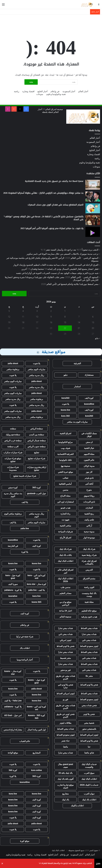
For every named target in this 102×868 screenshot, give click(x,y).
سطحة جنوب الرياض (37, 447)
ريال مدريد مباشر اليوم (37, 515)
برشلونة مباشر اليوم (13, 514)
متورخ (89, 490)
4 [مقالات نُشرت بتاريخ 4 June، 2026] (23, 311)
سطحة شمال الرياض (37, 441)
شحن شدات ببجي (89, 705)
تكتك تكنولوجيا (65, 460)
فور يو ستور (65, 670)
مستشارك (89, 375)
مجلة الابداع (65, 496)
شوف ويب (65, 448)
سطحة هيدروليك (13, 435)
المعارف (89, 508)
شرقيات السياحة (66, 532)
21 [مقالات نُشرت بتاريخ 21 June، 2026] (79, 328)
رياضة (17, 91)
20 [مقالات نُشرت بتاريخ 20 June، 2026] (93, 328)
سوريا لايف (13, 584)
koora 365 (37, 602)
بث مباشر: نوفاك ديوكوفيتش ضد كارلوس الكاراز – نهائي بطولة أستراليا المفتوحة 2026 (43, 193)
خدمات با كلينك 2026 (89, 785)
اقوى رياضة (89, 587)
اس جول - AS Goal (13, 715)
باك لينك (65, 800)
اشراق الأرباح (65, 538)
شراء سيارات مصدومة (13, 469)
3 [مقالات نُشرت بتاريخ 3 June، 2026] (37, 311)
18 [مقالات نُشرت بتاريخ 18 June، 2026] (23, 322)
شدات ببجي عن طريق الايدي (66, 677)
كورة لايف (89, 398)
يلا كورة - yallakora (13, 590)
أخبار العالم (83, 91)
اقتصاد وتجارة (28, 91)
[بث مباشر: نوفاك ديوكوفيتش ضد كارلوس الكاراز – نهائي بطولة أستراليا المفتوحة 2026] (93, 197)
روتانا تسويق (89, 496)
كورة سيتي (13, 487)
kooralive (13, 596)
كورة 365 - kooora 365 (37, 717)
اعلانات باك (25, 648)
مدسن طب (66, 587)
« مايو (98, 338)
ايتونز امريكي (65, 640)
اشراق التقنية (66, 433)
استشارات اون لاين (66, 502)
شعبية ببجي (89, 723)
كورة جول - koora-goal (36, 681)
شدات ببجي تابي (65, 634)
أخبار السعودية (69, 91)
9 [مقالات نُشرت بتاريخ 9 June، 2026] (51, 317)
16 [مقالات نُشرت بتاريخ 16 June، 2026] (51, 322)
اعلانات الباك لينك (65, 561)
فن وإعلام (55, 91)
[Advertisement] (51, 23)
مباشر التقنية (65, 526)
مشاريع (66, 794)
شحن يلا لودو (89, 714)
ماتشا (66, 747)
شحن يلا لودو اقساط (66, 646)
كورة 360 (13, 770)
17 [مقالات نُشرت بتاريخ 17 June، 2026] (37, 322)
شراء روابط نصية (89, 555)
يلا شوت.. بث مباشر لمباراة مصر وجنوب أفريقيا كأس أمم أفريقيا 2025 (52, 228)
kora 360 (65, 416)
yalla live (25, 528)
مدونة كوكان (89, 466)
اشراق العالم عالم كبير (66, 571)
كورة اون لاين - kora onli (37, 577)
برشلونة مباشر (13, 369)
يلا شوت (65, 404)
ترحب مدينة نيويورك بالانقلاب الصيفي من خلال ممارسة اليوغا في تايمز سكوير (62, 254)
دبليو (66, 375)
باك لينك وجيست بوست (89, 595)
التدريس (89, 570)
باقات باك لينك (66, 555)
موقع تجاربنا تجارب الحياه (66, 786)
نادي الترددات (89, 502)
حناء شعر (65, 741)
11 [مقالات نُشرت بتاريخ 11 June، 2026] (23, 317)
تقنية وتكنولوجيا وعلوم (56, 94)
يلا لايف (25, 502)
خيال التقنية (89, 448)
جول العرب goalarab (37, 493)
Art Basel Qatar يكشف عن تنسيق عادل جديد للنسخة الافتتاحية (54, 181)
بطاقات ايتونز (65, 723)
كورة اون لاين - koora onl (37, 708)
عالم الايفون (89, 460)
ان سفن (89, 442)
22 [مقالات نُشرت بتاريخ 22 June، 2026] (65, 328)
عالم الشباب (25, 741)
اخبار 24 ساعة (65, 611)
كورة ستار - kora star (36, 584)
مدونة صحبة (89, 532)
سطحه (13, 429)
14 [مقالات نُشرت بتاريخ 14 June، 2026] (79, 322)
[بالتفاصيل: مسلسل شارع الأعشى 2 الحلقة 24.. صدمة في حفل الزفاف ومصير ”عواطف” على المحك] (93, 220)
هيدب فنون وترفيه (89, 617)
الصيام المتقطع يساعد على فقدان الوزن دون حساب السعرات (56, 205)
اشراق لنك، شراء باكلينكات (89, 562)
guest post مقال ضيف (65, 766)
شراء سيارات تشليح (37, 458)
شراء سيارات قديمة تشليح (25, 476)
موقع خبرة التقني (65, 472)
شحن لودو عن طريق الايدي (65, 716)
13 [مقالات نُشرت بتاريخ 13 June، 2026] (93, 322)
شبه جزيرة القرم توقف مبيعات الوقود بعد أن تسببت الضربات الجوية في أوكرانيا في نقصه (57, 273)
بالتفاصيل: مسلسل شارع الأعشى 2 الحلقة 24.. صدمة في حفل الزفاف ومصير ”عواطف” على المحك (44, 218)
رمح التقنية (89, 514)
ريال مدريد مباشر (37, 375)
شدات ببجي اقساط (89, 628)
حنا (89, 747)
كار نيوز (89, 472)
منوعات (40, 94)
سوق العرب (89, 773)
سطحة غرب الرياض (13, 441)
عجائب (66, 478)
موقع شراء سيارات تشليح (13, 460)
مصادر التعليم (65, 593)
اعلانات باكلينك (77, 806)
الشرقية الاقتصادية (66, 454)
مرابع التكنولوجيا (65, 442)
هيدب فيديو (66, 508)
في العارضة (13, 546)
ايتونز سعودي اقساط (89, 646)
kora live (37, 596)
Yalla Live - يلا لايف (13, 701)
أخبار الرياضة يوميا (25, 660)
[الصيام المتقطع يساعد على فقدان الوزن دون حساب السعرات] (93, 208)
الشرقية (77, 363)
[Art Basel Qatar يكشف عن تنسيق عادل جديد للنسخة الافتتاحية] (93, 185)
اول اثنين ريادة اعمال (37, 730)
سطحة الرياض (37, 429)
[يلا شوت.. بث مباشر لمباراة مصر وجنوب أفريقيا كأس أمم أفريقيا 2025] (93, 232)
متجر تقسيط (66, 658)
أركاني (89, 526)
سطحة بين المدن (37, 435)
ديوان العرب (89, 794)
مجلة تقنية (89, 602)
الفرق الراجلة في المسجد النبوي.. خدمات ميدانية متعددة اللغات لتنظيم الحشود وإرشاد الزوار (56, 265)
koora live (65, 410)
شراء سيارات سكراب (13, 452)
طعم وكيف (89, 520)
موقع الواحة (13, 753)
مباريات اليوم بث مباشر (77, 422)
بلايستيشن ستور (89, 729)
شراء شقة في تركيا (25, 637)
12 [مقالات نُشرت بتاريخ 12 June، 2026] (9, 317)
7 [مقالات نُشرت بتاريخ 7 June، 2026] (79, 317)
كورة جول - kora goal (13, 577)
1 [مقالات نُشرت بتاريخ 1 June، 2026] (65, 311)
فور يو (65, 699)
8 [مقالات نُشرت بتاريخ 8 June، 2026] (65, 317)
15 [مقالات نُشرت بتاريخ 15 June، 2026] (65, 322)
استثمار (77, 386)
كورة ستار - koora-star (13, 673)
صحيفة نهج (66, 466)
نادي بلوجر (89, 478)
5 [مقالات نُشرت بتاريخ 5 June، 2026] (9, 311)
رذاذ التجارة (66, 514)
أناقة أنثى (89, 484)
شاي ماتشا (89, 753)
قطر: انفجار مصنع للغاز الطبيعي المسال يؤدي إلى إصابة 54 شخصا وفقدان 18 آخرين (60, 269)
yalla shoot (13, 363)
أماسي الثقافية (66, 484)
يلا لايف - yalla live (37, 590)
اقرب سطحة (13, 447)
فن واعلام (25, 625)
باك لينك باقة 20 (65, 773)
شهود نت (66, 520)
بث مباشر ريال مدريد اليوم (13, 495)
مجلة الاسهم (89, 454)
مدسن (65, 490)
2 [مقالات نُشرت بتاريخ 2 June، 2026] (51, 311)
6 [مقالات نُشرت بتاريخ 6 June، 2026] (93, 317)
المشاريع (37, 753)
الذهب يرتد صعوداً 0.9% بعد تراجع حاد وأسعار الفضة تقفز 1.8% (70, 250)
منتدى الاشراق (89, 579)
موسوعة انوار (89, 538)
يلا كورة (25, 552)
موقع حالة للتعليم (89, 611)
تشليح (37, 452)
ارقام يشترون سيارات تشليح (37, 469)
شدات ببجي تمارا (65, 628)
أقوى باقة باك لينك (66, 779)
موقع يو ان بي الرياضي (66, 603)
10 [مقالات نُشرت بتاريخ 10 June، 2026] (37, 317)
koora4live (89, 404)
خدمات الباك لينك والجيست (89, 766)
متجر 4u (89, 676)
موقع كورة (25, 841)
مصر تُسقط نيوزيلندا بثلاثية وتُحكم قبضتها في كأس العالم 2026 (70, 284)
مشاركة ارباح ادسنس (13, 730)
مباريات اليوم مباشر (37, 369)
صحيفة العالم (65, 617)
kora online (37, 770)
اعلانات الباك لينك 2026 (65, 580)
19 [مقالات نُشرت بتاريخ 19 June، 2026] (9, 322)
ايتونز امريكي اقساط (65, 693)
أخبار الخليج (42, 91)
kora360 (65, 398)
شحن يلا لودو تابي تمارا (66, 686)
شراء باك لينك (89, 549)
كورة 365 (37, 487)
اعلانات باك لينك (89, 800)
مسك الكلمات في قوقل (89, 435)
